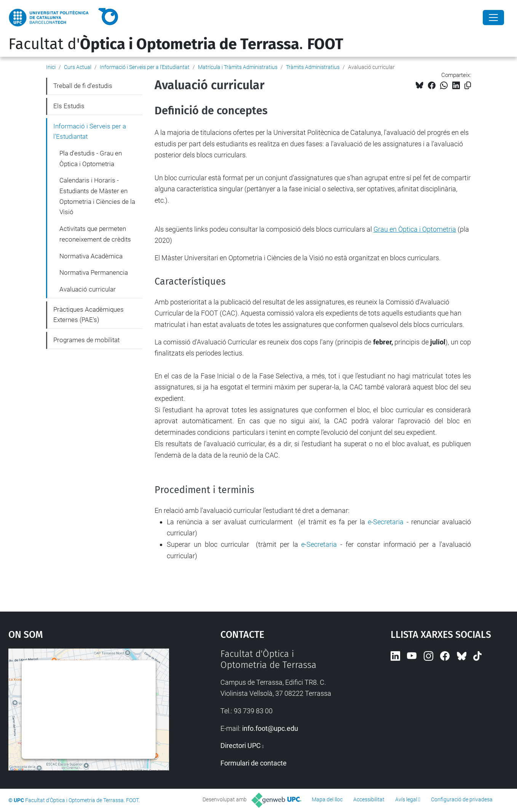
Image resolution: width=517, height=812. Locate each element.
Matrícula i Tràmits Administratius (238, 67)
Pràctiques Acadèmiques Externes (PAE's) (89, 315)
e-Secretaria (386, 522)
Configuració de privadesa (462, 799)
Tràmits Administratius (313, 67)
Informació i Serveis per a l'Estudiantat (145, 67)
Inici (51, 67)
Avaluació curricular (88, 289)
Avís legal (406, 799)
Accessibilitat (369, 799)
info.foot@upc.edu (270, 728)
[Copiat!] (468, 86)
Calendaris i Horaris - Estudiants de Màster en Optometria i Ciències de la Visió (97, 196)
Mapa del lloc (327, 799)
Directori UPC (241, 746)
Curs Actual (78, 67)
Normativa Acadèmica (91, 256)
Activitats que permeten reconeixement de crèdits (95, 234)
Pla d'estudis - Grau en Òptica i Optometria (91, 159)
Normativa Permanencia (94, 272)
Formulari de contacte (254, 763)
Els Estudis (69, 106)
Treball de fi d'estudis (83, 86)
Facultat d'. (176, 44)
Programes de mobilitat (86, 340)
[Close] (493, 18)
